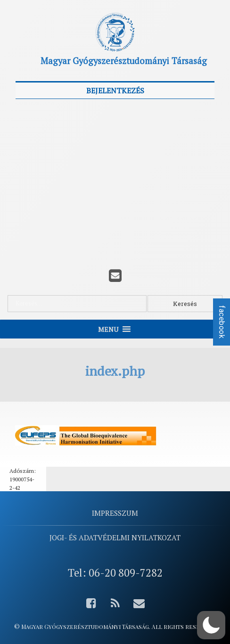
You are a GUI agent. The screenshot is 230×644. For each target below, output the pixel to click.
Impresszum (115, 513)
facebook (222, 322)
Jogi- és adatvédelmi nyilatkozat (115, 537)
